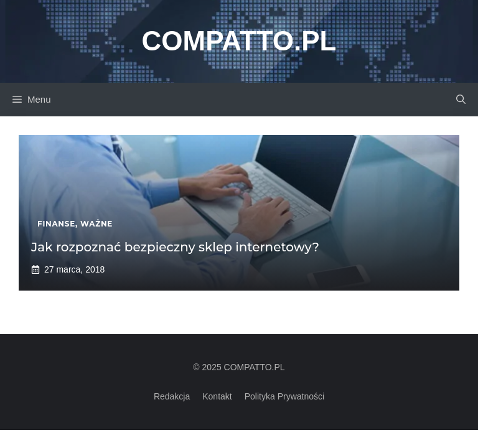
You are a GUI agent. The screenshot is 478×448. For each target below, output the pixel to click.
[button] (461, 100)
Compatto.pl (239, 41)
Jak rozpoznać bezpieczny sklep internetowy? (175, 247)
